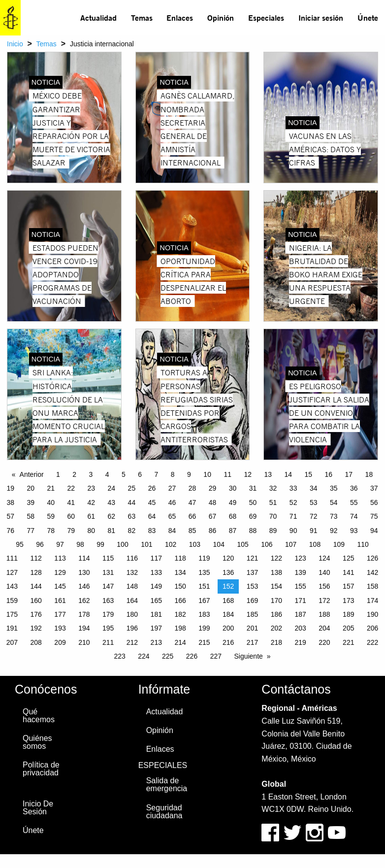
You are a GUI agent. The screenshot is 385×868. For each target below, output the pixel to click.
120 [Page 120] (228, 558)
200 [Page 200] (228, 628)
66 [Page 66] (192, 516)
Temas (142, 17)
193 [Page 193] (60, 628)
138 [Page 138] (276, 572)
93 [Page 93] (354, 531)
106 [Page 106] (267, 544)
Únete (368, 17)
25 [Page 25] (132, 488)
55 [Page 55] (354, 502)
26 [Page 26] (152, 488)
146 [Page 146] (84, 586)
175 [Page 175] (12, 614)
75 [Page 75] (374, 516)
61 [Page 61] (92, 516)
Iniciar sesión (321, 17)
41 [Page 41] (71, 502)
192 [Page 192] (36, 628)
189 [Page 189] (348, 614)
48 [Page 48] (213, 502)
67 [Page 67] (213, 516)
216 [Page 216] (228, 642)
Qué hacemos (39, 716)
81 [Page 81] (112, 531)
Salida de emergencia (167, 785)
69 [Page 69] (253, 516)
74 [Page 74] (354, 516)
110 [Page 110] (363, 544)
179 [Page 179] (108, 614)
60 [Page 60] (71, 516)
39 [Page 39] (31, 502)
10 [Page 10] (207, 474)
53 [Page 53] (314, 502)
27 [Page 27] (172, 488)
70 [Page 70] (273, 516)
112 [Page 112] (36, 558)
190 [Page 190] (372, 614)
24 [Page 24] (112, 488)
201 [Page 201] (252, 628)
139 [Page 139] (300, 572)
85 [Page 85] (192, 531)
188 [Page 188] (324, 614)
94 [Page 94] (374, 531)
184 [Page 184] (228, 614)
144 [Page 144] (36, 586)
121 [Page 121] (252, 558)
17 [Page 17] (349, 474)
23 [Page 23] (92, 488)
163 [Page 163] (108, 601)
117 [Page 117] (156, 558)
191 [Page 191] (12, 628)
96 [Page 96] (40, 544)
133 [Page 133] (156, 572)
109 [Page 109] (339, 544)
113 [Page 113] (60, 558)
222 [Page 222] (372, 642)
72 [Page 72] (314, 516)
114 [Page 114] (84, 558)
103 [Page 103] (195, 544)
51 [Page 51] (273, 502)
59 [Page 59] (51, 516)
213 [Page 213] (156, 642)
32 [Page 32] (273, 488)
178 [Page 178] (84, 614)
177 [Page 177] (60, 614)
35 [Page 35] (334, 488)
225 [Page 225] (168, 656)
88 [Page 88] (253, 531)
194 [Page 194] (84, 628)
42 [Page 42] (92, 502)
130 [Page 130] (84, 572)
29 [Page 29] (213, 488)
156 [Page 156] (324, 586)
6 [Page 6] (140, 474)
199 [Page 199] (204, 628)
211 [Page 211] (108, 642)
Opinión (221, 17)
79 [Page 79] (71, 531)
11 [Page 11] (227, 474)
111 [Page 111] (12, 558)
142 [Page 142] (372, 572)
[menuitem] (99, 18)
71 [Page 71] (293, 516)
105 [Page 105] (242, 544)
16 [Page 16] (329, 474)
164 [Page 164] (132, 601)
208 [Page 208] (36, 642)
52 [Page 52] (293, 502)
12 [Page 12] (248, 474)
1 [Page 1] (58, 474)
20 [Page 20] (31, 488)
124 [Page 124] (324, 558)
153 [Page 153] (252, 586)
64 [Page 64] (152, 516)
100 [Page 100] (122, 544)
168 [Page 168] (228, 601)
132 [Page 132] (132, 572)
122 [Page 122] (276, 558)
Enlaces (180, 17)
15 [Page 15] (309, 474)
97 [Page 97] (60, 544)
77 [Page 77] (31, 531)
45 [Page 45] (152, 502)
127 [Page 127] (12, 572)
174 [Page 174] (372, 601)
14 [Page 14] (288, 474)
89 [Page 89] (273, 531)
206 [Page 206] (372, 628)
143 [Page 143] (12, 586)
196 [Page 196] (132, 628)
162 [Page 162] (84, 601)
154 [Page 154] (276, 586)
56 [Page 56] (374, 502)
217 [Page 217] (252, 642)
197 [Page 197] (156, 628)
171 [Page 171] (300, 601)
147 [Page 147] (108, 586)
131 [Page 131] (108, 572)
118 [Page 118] (180, 558)
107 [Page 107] (291, 544)
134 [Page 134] (180, 572)
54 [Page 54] (334, 502)
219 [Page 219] (300, 642)
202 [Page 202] (276, 628)
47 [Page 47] (192, 502)
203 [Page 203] (300, 628)
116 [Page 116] (132, 558)
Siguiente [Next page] (248, 656)
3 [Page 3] (91, 474)
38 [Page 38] (10, 502)
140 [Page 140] (324, 572)
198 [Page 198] (180, 628)
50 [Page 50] (253, 502)
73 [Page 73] (334, 516)
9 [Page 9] (189, 474)
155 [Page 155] (300, 586)
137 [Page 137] (252, 572)
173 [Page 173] (348, 601)
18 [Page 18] (369, 474)
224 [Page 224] (144, 656)
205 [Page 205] (348, 628)
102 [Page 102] (171, 544)
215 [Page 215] (204, 642)
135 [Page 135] (204, 572)
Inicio (15, 44)
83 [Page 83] (152, 531)
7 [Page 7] (157, 474)
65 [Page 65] (172, 516)
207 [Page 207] (12, 642)
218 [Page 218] (276, 642)
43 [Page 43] (112, 502)
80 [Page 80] (92, 531)
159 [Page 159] (12, 601)
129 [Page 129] (60, 572)
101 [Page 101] (146, 544)
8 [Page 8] (173, 474)
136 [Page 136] (228, 572)
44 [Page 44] (132, 502)
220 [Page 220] (324, 642)
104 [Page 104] (219, 544)
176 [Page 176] (36, 614)
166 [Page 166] (180, 601)
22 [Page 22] (71, 488)
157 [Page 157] (348, 586)
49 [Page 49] (233, 502)
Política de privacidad (41, 769)
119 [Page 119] (204, 558)
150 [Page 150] (180, 586)
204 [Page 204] (324, 628)
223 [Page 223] (119, 656)
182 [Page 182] (180, 614)
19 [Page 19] (10, 488)
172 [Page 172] (324, 601)
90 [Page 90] (293, 531)
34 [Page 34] (314, 488)
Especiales (266, 17)
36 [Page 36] (354, 488)
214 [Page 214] (180, 642)
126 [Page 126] (372, 558)
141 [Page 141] (348, 572)
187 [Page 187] (300, 614)
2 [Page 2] (74, 474)
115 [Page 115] (108, 558)
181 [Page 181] (156, 614)
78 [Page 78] (51, 531)
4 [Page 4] (107, 474)
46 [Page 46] (172, 502)
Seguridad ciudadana (164, 812)
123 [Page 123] (300, 558)
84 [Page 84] (172, 531)
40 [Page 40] (51, 502)
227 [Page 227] (216, 656)
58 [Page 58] (31, 516)
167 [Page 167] (204, 601)
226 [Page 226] (192, 656)
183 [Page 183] (204, 614)
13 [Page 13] (268, 474)
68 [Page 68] (233, 516)
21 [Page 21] (51, 488)
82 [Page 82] (132, 531)
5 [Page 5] (124, 474)
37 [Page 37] (374, 488)
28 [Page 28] (192, 488)
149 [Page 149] (156, 586)
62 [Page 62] (112, 516)
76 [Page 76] (10, 531)
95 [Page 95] (20, 544)
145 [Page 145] (60, 586)
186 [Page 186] (276, 614)
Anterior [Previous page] (32, 474)
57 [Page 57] (10, 516)
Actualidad (98, 17)
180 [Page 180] (132, 614)
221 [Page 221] (348, 642)
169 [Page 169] (252, 601)
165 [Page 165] (156, 601)
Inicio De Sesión (38, 808)
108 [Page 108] (315, 544)
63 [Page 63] (132, 516)
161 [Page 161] (60, 601)
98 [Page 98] (80, 544)
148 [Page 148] (132, 586)
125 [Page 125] (348, 558)
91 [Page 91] (314, 531)
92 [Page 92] (334, 531)
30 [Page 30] (233, 488)
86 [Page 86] (213, 531)
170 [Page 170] (276, 601)
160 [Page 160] (36, 601)
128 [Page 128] (36, 572)
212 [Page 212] (132, 642)
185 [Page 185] (252, 614)
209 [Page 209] (60, 642)
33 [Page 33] (293, 488)
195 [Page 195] (108, 628)
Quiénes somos (37, 742)
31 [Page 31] (253, 488)
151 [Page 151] (204, 586)
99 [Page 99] (100, 544)
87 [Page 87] (233, 531)
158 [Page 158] (372, 586)
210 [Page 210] (84, 642)
